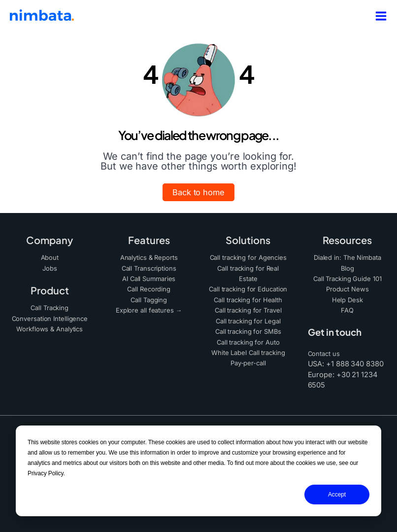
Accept (337, 495)
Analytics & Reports (149, 257)
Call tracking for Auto (248, 338)
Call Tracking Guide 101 (347, 277)
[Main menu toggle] (378, 16)
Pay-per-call (248, 358)
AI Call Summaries (149, 277)
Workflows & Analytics (50, 327)
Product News (347, 287)
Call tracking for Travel (248, 307)
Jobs (50, 267)
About (50, 257)
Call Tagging (149, 298)
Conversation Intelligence (50, 317)
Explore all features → (149, 307)
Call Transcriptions (149, 267)
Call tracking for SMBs (248, 328)
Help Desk (347, 298)
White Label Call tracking (248, 348)
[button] (198, 192)
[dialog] (198, 471)
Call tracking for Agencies (248, 257)
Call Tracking (50, 306)
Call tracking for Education (248, 287)
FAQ (347, 307)
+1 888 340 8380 (355, 360)
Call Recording (149, 287)
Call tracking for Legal (248, 318)
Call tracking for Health (248, 298)
